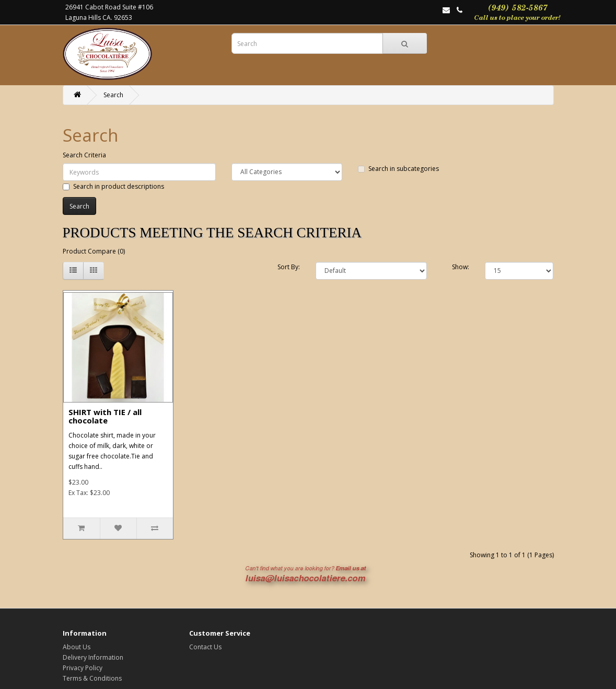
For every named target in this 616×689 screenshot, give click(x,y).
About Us (77, 647)
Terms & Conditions (92, 678)
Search (113, 95)
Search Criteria (84, 155)
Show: (461, 267)
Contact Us (205, 647)
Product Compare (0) (94, 251)
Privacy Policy (83, 668)
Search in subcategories (398, 169)
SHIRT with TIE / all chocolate (105, 416)
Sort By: (289, 267)
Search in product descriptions (113, 186)
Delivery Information (93, 657)
